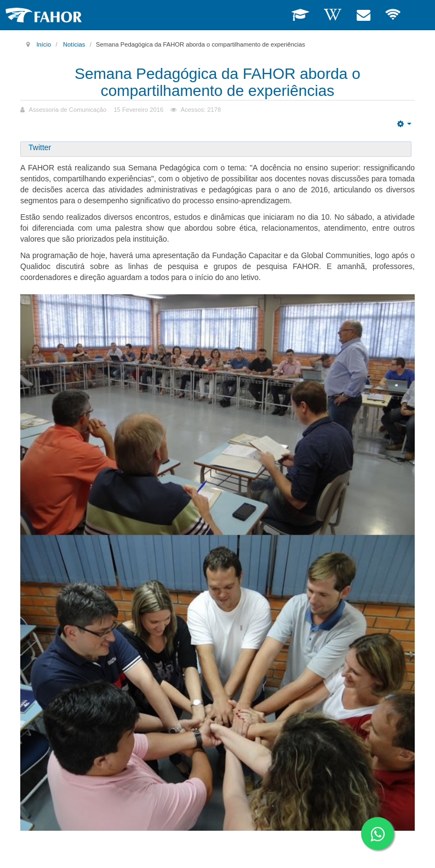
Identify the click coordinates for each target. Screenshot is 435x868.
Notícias (74, 44)
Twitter (40, 147)
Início (44, 44)
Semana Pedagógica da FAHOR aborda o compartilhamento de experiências (217, 82)
